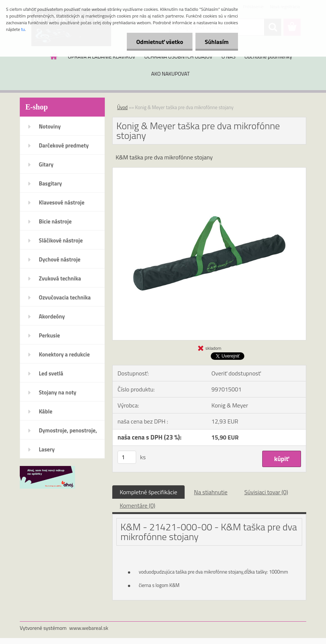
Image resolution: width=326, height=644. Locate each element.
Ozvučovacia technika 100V (65, 300)
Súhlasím (217, 42)
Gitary (46, 164)
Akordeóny (52, 316)
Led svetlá (51, 373)
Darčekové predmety (64, 145)
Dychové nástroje (60, 259)
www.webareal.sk (89, 628)
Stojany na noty (58, 392)
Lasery (47, 449)
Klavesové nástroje (62, 202)
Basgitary (50, 183)
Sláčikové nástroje (61, 240)
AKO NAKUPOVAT (170, 74)
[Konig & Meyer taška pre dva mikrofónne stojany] (209, 171)
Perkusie (49, 335)
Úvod (122, 107)
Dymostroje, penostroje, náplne (68, 433)
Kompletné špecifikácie (148, 492)
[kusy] (127, 457)
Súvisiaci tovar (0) (266, 492)
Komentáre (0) (137, 505)
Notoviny (50, 126)
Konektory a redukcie (64, 354)
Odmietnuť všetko (160, 42)
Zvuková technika (60, 278)
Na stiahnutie (211, 492)
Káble (46, 411)
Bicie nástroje (55, 221)
